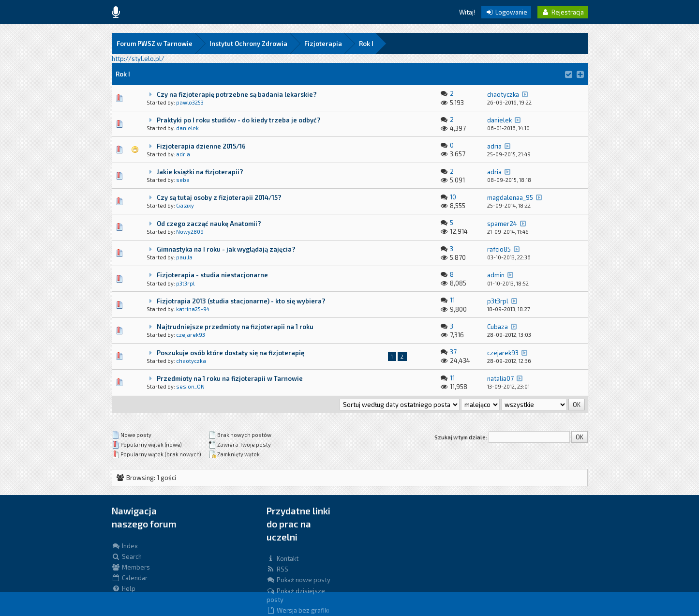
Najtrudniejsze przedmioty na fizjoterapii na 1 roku (235, 327)
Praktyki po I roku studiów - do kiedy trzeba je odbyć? (239, 120)
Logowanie (506, 12)
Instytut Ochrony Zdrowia (248, 44)
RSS (277, 569)
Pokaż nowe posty (298, 580)
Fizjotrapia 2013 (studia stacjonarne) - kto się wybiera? (241, 301)
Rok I (366, 44)
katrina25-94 (193, 309)
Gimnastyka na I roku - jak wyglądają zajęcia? (226, 249)
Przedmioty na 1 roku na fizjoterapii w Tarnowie (230, 378)
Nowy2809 (190, 232)
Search (127, 556)
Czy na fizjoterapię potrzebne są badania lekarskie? (237, 94)
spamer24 (502, 224)
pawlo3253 (190, 102)
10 (453, 197)
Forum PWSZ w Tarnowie (155, 44)
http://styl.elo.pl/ (138, 59)
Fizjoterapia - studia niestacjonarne (212, 275)
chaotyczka (503, 94)
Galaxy (185, 205)
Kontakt (283, 558)
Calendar (130, 578)
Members (131, 567)
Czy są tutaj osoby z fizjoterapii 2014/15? (219, 197)
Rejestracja (563, 12)
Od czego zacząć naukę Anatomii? (209, 224)
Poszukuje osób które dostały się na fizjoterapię (231, 353)
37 (453, 352)
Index (125, 546)
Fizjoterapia (323, 44)
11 (452, 300)
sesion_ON (190, 386)
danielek (187, 128)
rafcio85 (499, 249)
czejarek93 (191, 335)
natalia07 (500, 378)
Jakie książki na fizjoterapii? (200, 172)
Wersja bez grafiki (298, 610)
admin (496, 275)
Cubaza (498, 327)
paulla (184, 257)
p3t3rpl (185, 283)
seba (183, 180)
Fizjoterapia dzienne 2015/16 (201, 146)
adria (183, 154)
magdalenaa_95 (510, 197)
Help (124, 588)
